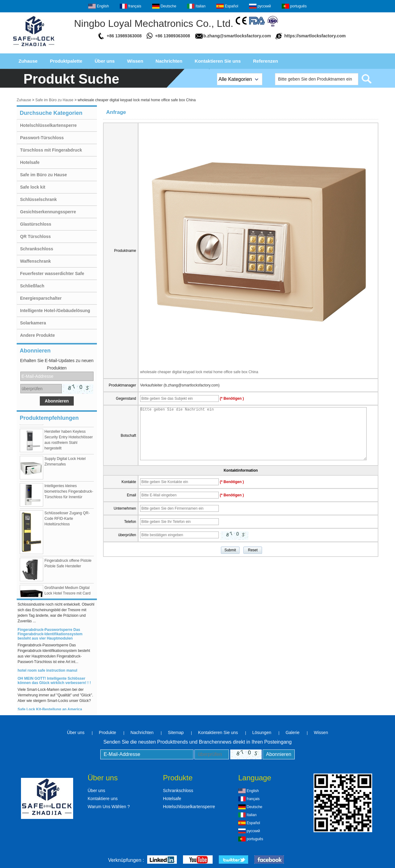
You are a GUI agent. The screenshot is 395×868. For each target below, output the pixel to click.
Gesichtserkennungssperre (48, 212)
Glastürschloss (36, 224)
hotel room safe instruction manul (47, 672)
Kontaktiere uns (103, 799)
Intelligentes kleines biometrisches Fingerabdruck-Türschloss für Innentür (69, 493)
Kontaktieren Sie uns (218, 61)
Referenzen (266, 61)
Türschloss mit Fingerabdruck (51, 150)
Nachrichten (169, 61)
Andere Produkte (37, 335)
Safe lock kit (33, 187)
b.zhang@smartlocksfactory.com (237, 36)
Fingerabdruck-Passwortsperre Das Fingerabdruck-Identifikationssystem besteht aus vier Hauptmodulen (50, 636)
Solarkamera (33, 323)
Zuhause (28, 61)
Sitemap (176, 732)
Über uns (105, 61)
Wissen (135, 61)
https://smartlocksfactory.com (315, 36)
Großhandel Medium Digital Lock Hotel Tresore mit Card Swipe (67, 595)
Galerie (292, 732)
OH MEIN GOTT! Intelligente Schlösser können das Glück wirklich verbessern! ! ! (54, 682)
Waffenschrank (35, 261)
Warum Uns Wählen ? (109, 807)
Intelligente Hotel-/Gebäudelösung (55, 311)
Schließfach (32, 286)
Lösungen (262, 732)
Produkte (107, 732)
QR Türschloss (35, 236)
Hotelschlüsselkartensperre (48, 125)
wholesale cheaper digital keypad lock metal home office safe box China (199, 372)
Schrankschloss (37, 249)
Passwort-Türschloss (42, 138)
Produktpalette (66, 61)
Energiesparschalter (41, 298)
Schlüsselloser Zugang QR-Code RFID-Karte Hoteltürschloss (67, 520)
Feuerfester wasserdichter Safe (52, 273)
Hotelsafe (30, 162)
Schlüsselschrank (38, 199)
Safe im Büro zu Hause (54, 100)
